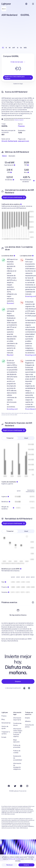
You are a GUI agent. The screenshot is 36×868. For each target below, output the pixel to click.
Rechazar (10, 865)
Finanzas (21, 126)
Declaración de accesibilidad (18, 765)
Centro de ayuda (5, 734)
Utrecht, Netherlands (9, 141)
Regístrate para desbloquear (14, 197)
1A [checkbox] (18, 48)
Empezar (18, 688)
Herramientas (6, 730)
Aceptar (26, 865)
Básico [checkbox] (5, 156)
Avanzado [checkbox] (12, 156)
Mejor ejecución (16, 748)
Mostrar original (19, 120)
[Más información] (33, 602)
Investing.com (12, 409)
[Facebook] (9, 793)
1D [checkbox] (3, 48)
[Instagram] (27, 793)
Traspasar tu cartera (6, 740)
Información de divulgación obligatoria (17, 773)
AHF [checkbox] (14, 48)
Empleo (28, 725)
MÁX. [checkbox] (25, 48)
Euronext (10, 303)
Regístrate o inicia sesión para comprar (18, 78)
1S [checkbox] (6, 48)
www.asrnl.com (24, 141)
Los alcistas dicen (8, 256)
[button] (10, 124)
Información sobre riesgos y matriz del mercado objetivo (18, 740)
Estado (4, 744)
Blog (3, 726)
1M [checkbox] (10, 48)
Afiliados (28, 728)
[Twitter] (15, 793)
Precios (4, 723)
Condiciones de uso (17, 731)
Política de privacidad (17, 753)
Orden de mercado (18, 62)
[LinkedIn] (21, 793)
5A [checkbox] (21, 48)
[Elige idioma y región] (26, 4)
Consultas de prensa (29, 733)
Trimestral (10, 438)
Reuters (10, 355)
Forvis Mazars (30, 409)
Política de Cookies (15, 859)
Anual (26, 438)
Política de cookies (17, 759)
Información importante (17, 726)
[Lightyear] (6, 4)
